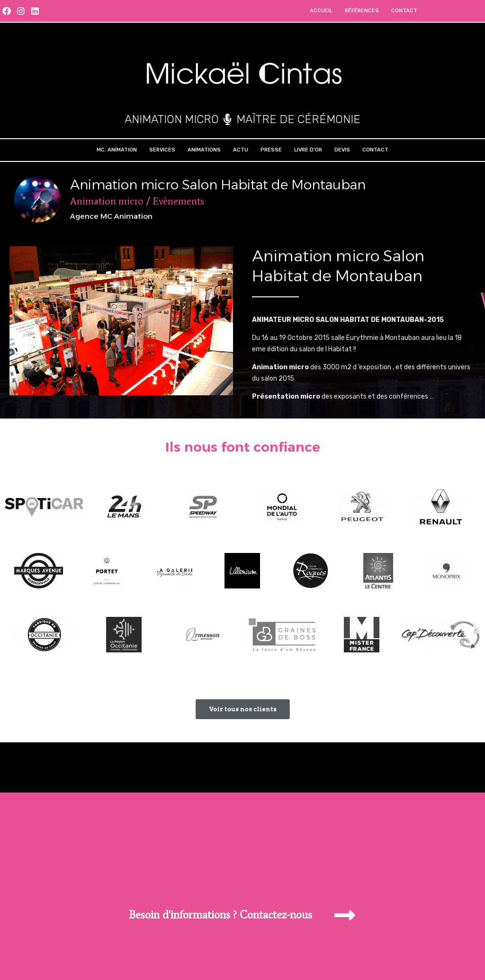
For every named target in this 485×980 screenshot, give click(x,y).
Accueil (321, 11)
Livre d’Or (308, 150)
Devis (342, 150)
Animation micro (107, 201)
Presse (271, 150)
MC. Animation (117, 150)
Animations (204, 150)
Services (162, 150)
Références (362, 11)
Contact (404, 11)
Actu (241, 150)
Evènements (178, 201)
